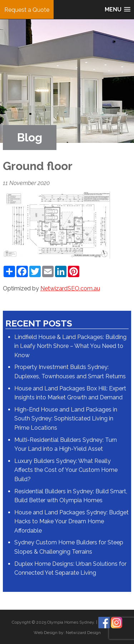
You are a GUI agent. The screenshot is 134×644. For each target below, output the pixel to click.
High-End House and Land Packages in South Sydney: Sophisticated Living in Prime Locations (66, 419)
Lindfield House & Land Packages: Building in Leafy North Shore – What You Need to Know (70, 346)
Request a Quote (27, 10)
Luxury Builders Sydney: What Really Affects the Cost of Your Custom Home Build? (66, 470)
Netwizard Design (83, 633)
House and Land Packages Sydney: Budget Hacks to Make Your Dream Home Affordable (71, 521)
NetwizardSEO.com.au (70, 288)
